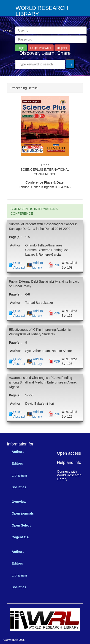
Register (62, 48)
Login (21, 48)
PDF (57, 265)
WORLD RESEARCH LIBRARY (42, 11)
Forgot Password (41, 48)
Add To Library (38, 265)
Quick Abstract (19, 265)
